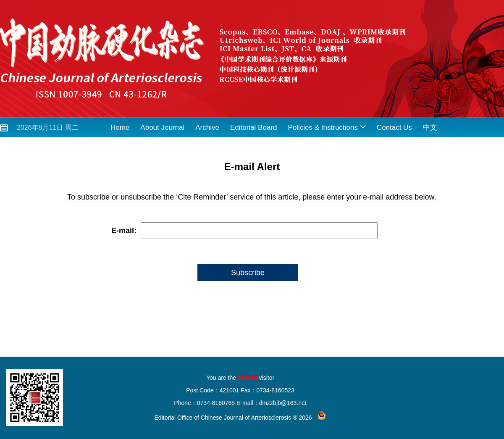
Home (120, 127)
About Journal (162, 127)
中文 (430, 127)
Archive (207, 127)
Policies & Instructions (327, 127)
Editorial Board (254, 127)
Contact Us (394, 127)
